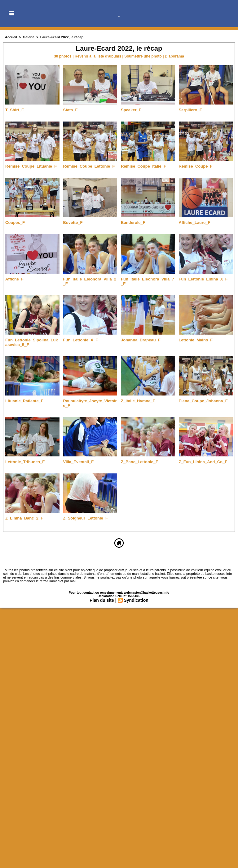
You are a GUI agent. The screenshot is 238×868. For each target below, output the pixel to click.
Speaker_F (131, 110)
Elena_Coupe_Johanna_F (203, 401)
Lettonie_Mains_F (196, 340)
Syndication (136, 600)
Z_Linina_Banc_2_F (24, 518)
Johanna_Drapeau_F (141, 340)
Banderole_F (133, 222)
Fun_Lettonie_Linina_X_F (203, 279)
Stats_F (71, 110)
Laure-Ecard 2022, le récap (62, 37)
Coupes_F (15, 222)
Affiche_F (14, 279)
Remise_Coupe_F (196, 166)
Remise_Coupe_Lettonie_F (89, 166)
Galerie (29, 37)
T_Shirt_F (15, 110)
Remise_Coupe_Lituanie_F (31, 166)
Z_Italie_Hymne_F (138, 401)
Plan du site (102, 600)
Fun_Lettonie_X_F (81, 340)
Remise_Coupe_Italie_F (143, 166)
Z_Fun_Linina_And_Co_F (203, 462)
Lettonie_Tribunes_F (25, 462)
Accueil (11, 37)
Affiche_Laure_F (195, 222)
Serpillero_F (190, 110)
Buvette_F (73, 222)
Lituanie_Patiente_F (24, 401)
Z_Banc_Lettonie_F (139, 462)
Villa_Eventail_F (79, 462)
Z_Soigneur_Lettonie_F (86, 518)
